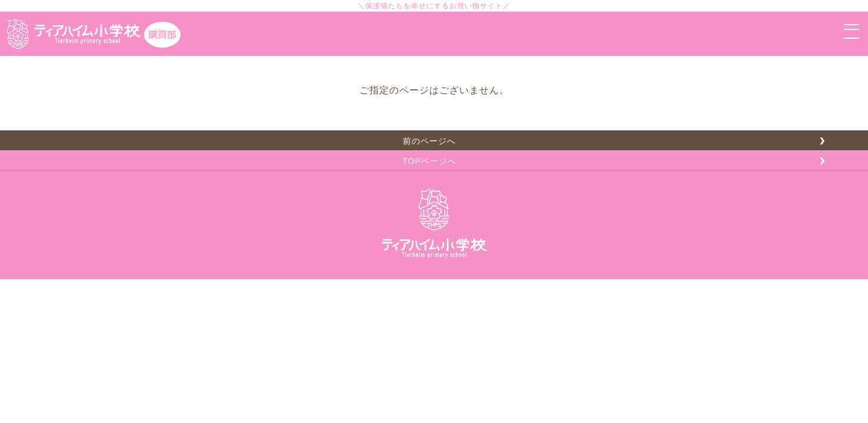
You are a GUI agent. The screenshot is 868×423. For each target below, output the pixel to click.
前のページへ (429, 141)
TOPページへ (429, 161)
